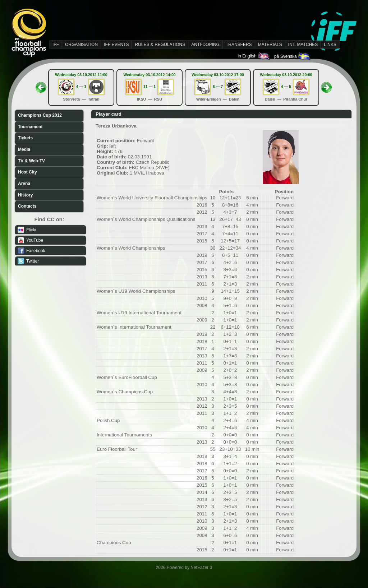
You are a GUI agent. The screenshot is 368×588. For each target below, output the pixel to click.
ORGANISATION (81, 45)
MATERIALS (270, 45)
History (25, 195)
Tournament (30, 127)
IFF (56, 45)
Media (24, 149)
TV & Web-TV (31, 161)
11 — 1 (149, 87)
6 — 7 (218, 87)
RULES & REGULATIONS (160, 45)
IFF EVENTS (116, 45)
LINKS (330, 45)
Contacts (27, 206)
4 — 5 (286, 87)
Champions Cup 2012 (40, 115)
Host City (27, 172)
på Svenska (293, 56)
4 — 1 (81, 87)
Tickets (25, 138)
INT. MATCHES (303, 45)
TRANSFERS (239, 45)
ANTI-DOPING (205, 45)
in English (254, 56)
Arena (24, 184)
